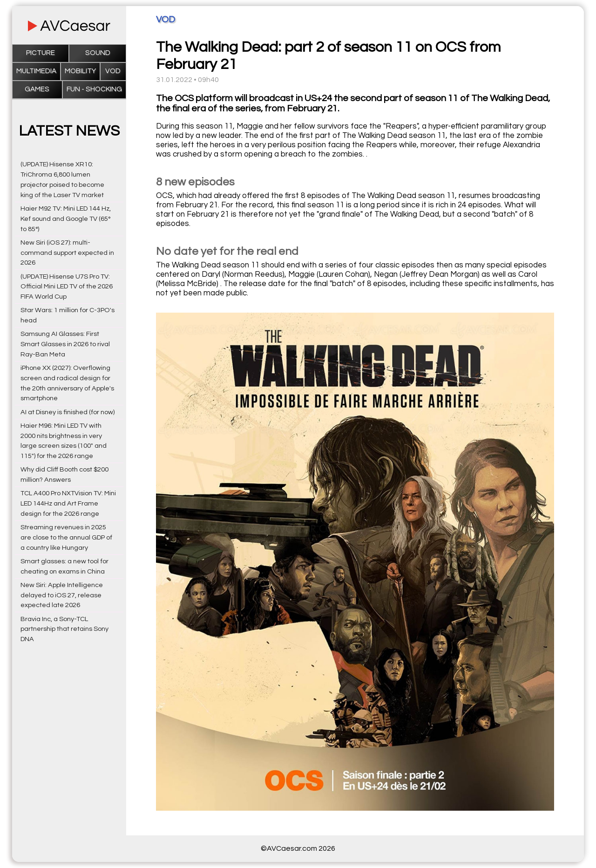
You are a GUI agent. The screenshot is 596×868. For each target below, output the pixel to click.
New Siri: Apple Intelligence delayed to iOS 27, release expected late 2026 (62, 595)
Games (37, 89)
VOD (113, 71)
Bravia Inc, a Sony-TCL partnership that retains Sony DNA (64, 629)
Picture (41, 53)
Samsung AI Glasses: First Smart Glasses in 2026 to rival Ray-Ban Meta (65, 344)
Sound (98, 53)
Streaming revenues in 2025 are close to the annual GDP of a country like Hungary (66, 537)
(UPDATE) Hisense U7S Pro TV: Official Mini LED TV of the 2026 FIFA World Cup (67, 287)
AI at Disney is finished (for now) (68, 412)
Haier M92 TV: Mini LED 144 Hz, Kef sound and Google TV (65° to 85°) (66, 219)
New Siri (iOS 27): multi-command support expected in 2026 (67, 253)
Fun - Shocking (94, 89)
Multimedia (36, 71)
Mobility (80, 71)
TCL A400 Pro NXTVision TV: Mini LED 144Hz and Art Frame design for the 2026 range (68, 503)
